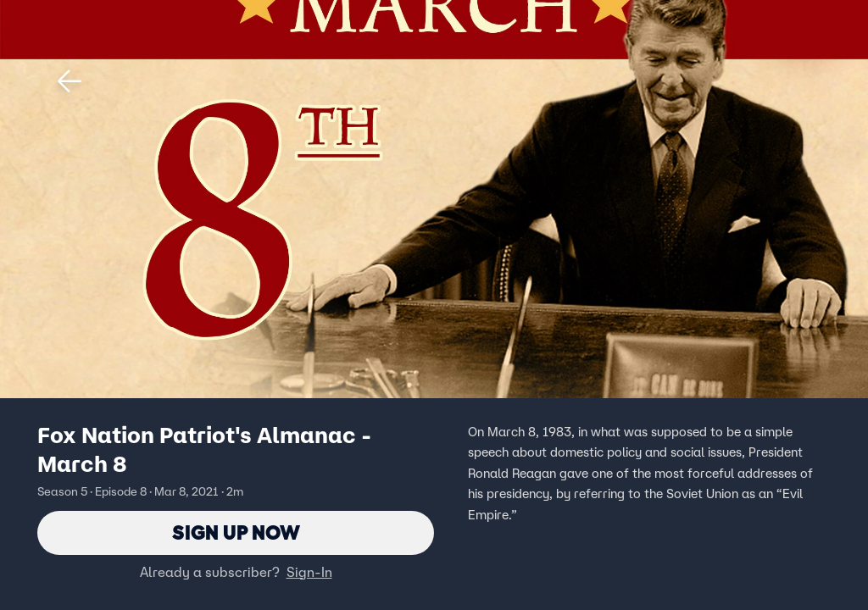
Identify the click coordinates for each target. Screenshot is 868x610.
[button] (70, 81)
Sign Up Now (236, 532)
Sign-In (309, 572)
